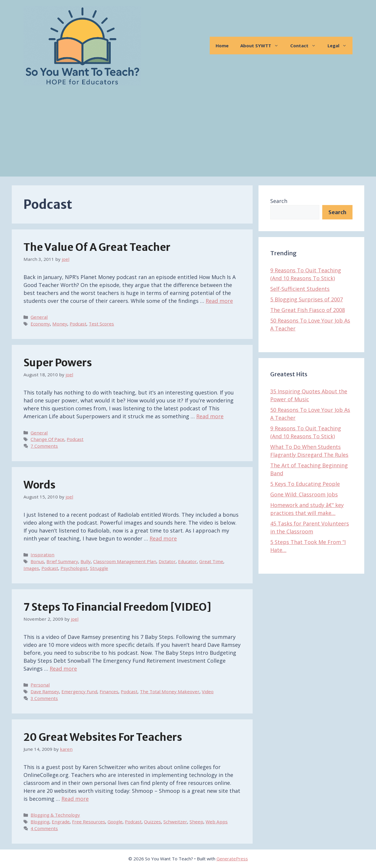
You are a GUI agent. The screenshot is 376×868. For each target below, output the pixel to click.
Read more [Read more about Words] (163, 538)
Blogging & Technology (55, 815)
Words (40, 485)
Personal (40, 685)
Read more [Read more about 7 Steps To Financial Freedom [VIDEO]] (63, 669)
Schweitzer (175, 822)
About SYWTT (262, 46)
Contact (306, 46)
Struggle (99, 568)
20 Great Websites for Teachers (103, 737)
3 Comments (44, 698)
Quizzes (152, 822)
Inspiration (42, 555)
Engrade (61, 822)
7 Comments (44, 446)
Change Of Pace (47, 439)
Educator (187, 561)
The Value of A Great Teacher (97, 247)
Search (279, 201)
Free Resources (89, 822)
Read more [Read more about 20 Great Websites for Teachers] (75, 799)
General (39, 317)
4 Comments (44, 828)
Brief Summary (62, 561)
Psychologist (74, 568)
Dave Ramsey (45, 691)
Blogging (40, 822)
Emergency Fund (79, 691)
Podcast (78, 324)
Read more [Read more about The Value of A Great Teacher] (219, 301)
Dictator (167, 561)
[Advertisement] (188, 135)
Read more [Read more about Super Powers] (210, 416)
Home (222, 46)
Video (208, 691)
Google (115, 822)
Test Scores (101, 324)
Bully (86, 561)
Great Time (211, 561)
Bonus (37, 561)
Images (31, 568)
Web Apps (217, 822)
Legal (340, 46)
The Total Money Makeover (170, 691)
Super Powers (58, 363)
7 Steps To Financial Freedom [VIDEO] (117, 607)
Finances (109, 691)
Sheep (196, 822)
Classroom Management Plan (125, 561)
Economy (40, 324)
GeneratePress (232, 859)
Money (60, 324)
